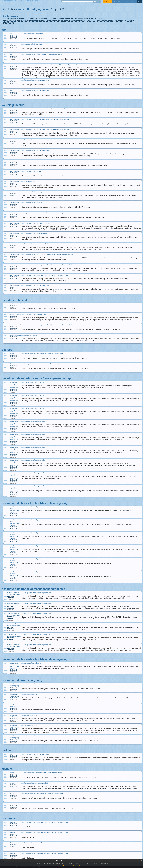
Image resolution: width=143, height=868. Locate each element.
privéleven (107, 1)
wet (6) (6, 18)
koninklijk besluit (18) (19, 18)
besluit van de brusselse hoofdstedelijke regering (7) (24, 20)
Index (12, 9)
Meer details (76, 866)
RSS (114, 1)
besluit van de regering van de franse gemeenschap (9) (81, 18)
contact (134, 1)
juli (57, 9)
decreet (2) (53, 18)
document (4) (9, 22)
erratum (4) (130, 20)
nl (139, 1)
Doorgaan (67, 866)
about (119, 1)
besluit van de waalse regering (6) (100, 20)
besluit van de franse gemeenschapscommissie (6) (66, 20)
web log (126, 1)
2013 (63, 9)
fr (141, 1)
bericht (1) (119, 20)
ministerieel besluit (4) (39, 18)
